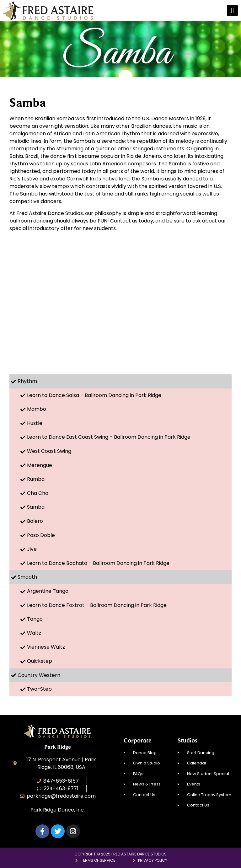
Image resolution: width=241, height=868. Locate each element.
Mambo (37, 409)
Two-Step (39, 689)
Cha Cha (38, 493)
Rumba (36, 479)
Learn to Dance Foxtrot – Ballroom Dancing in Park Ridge (97, 605)
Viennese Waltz (46, 647)
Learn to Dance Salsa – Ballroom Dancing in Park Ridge (94, 395)
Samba (36, 507)
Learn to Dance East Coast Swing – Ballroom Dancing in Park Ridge (109, 437)
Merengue (40, 465)
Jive (32, 549)
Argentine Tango (48, 591)
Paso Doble (41, 535)
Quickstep (40, 661)
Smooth (27, 577)
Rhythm (27, 381)
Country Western (39, 675)
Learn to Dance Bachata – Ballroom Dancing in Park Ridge (98, 563)
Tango (35, 619)
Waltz (34, 633)
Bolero (35, 521)
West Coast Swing (49, 451)
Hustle (35, 423)
